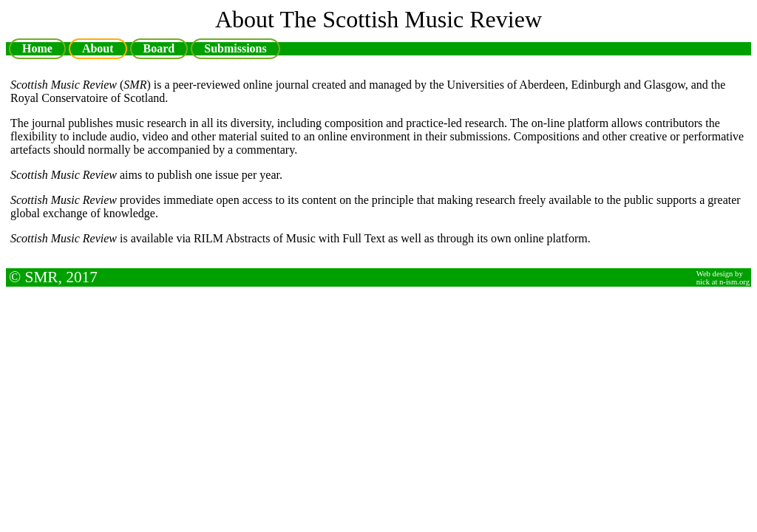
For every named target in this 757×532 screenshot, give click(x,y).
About (98, 48)
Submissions (235, 48)
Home (37, 48)
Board (159, 51)
